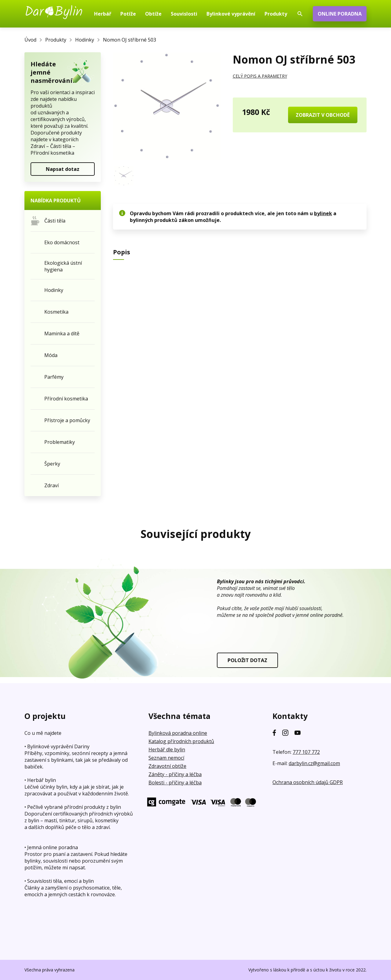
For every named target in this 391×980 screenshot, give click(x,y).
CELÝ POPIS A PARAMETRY (260, 76)
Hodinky (85, 40)
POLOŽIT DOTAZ (247, 660)
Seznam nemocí (166, 758)
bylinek (323, 213)
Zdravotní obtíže (167, 766)
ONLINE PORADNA (340, 14)
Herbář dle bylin (167, 750)
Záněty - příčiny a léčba (175, 774)
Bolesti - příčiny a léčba (175, 783)
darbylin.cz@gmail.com (314, 763)
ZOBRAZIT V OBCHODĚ (323, 115)
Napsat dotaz (63, 169)
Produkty (56, 40)
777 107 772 (306, 752)
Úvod (30, 40)
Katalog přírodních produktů (181, 741)
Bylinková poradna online (178, 733)
